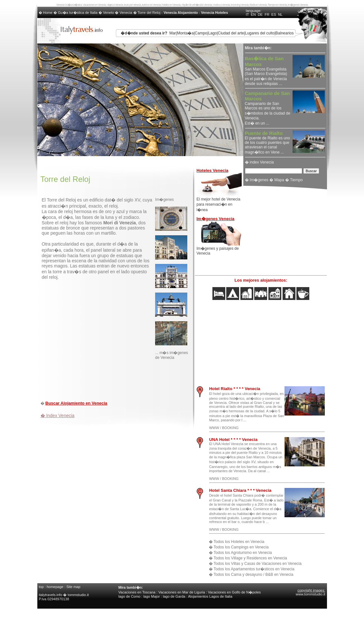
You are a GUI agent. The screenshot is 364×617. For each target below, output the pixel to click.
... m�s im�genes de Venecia (172, 355)
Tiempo (296, 180)
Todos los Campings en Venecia (241, 547)
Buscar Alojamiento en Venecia (76, 403)
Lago (213, 33)
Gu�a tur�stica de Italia (78, 13)
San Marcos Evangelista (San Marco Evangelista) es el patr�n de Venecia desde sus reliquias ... (266, 71)
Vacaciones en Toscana (137, 592)
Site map (73, 587)
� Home (46, 13)
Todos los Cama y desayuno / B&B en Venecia (253, 575)
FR (267, 14)
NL (280, 14)
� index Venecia (259, 162)
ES (274, 14)
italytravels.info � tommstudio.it (64, 595)
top (41, 587)
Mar (173, 33)
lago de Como (130, 596)
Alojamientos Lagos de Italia (210, 596)
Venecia (126, 13)
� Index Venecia (58, 416)
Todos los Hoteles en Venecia (239, 542)
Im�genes (259, 180)
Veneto (108, 13)
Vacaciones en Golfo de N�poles (234, 592)
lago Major (151, 596)
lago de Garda (174, 596)
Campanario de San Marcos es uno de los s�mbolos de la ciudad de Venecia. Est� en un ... (268, 108)
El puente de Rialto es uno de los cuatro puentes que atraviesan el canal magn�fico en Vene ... (268, 143)
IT (247, 14)
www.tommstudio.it (311, 594)
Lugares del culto (260, 33)
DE (260, 14)
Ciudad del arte (231, 33)
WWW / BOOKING (224, 428)
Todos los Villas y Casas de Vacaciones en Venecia (258, 564)
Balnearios (285, 33)
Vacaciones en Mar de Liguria (182, 592)
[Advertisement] (116, 382)
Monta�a (185, 33)
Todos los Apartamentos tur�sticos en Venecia (254, 569)
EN (253, 14)
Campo (201, 33)
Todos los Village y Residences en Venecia (250, 558)
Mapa (279, 180)
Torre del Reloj (149, 13)
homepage (55, 587)
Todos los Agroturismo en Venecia (243, 553)
